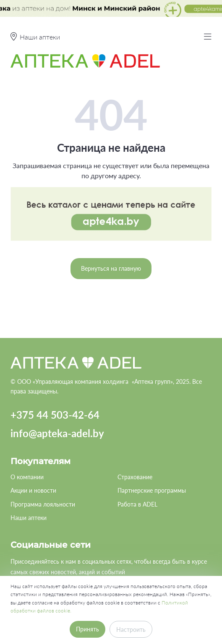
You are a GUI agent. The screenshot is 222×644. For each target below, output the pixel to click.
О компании (27, 477)
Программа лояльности (43, 504)
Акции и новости (33, 490)
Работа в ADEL (137, 504)
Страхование (135, 477)
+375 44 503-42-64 (55, 415)
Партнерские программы (152, 490)
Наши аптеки (29, 518)
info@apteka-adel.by (57, 433)
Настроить (131, 629)
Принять (87, 629)
